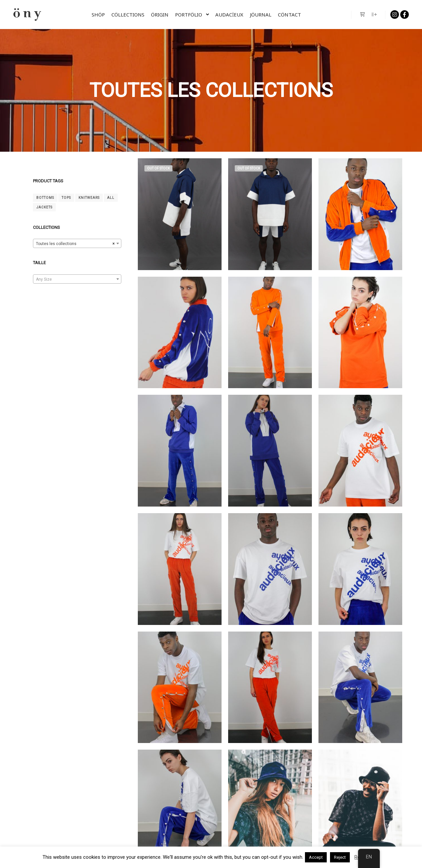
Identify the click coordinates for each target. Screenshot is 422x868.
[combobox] (77, 243)
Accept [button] (316, 857)
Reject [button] (340, 857)
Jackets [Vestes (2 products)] (44, 207)
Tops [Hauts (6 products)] (66, 198)
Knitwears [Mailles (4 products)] (89, 198)
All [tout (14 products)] (111, 198)
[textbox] (77, 279)
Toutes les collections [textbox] (75, 244)
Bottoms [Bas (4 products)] (45, 198)
